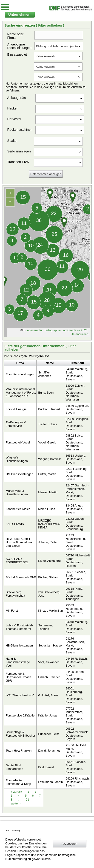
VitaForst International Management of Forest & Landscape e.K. (21, 393)
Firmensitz (77, 363)
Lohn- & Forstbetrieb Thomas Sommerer (19, 627)
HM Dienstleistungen (20, 474)
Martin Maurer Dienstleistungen (17, 492)
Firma (20, 363)
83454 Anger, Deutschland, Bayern (74, 509)
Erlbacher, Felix (48, 734)
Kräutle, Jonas (48, 715)
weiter (16, 803)
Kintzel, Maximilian (50, 611)
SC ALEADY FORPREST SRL (17, 561)
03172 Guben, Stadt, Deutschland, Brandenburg (75, 524)
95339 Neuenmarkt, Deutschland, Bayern (74, 610)
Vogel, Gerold (47, 442)
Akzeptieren (69, 844)
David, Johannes (49, 751)
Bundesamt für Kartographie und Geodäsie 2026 (56, 330)
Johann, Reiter (48, 542)
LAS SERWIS (15, 524)
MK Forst (12, 611)
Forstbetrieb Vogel (18, 442)
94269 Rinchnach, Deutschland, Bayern (78, 782)
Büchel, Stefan (48, 577)
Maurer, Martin (48, 492)
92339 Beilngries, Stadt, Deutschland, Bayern (77, 424)
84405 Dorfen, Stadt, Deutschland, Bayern (75, 677)
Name (50, 363)
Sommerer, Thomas (45, 627)
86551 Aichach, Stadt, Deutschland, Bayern (76, 577)
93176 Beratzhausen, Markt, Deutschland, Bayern (75, 645)
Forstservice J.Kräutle (20, 715)
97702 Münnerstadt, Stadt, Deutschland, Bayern (74, 715)
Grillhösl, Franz (48, 695)
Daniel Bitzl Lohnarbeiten (14, 767)
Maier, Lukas (47, 509)
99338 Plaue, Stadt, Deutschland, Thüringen (74, 594)
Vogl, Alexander (48, 662)
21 (27, 800)
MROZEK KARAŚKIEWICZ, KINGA (50, 524)
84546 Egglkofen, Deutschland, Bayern (77, 409)
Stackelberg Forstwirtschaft (15, 594)
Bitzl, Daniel (46, 767)
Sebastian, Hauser (50, 645)
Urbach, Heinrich (49, 677)
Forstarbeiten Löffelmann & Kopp (18, 782)
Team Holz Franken (19, 751)
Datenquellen (80, 334)
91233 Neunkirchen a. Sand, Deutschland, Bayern (76, 542)
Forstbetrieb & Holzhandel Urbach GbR (18, 677)
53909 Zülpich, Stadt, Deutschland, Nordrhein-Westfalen (75, 393)
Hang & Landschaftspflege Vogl (18, 662)
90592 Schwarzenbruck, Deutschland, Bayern (77, 734)
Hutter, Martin (47, 474)
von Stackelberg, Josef (49, 594)
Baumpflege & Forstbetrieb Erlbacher (20, 734)
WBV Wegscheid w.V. (20, 695)
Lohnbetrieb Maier (18, 509)
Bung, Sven (46, 393)
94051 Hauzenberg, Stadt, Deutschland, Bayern (74, 695)
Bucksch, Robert (49, 409)
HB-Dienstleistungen (19, 645)
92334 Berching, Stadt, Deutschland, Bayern (77, 474)
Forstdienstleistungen (20, 374)
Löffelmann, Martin (50, 782)
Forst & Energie (16, 409)
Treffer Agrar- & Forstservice (16, 424)
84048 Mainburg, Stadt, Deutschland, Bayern (77, 374)
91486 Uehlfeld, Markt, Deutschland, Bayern (76, 750)
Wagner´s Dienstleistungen (17, 459)
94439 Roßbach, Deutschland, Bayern (77, 662)
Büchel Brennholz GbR (21, 577)
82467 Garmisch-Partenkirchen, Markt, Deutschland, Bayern (77, 492)
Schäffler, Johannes (45, 374)
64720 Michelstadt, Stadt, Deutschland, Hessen (78, 561)
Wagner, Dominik (49, 459)
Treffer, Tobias (47, 424)
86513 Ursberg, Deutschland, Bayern (76, 459)
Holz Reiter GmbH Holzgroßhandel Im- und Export (19, 542)
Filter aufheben (51, 25)
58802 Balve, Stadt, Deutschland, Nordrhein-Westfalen (74, 442)
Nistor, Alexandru (49, 561)
